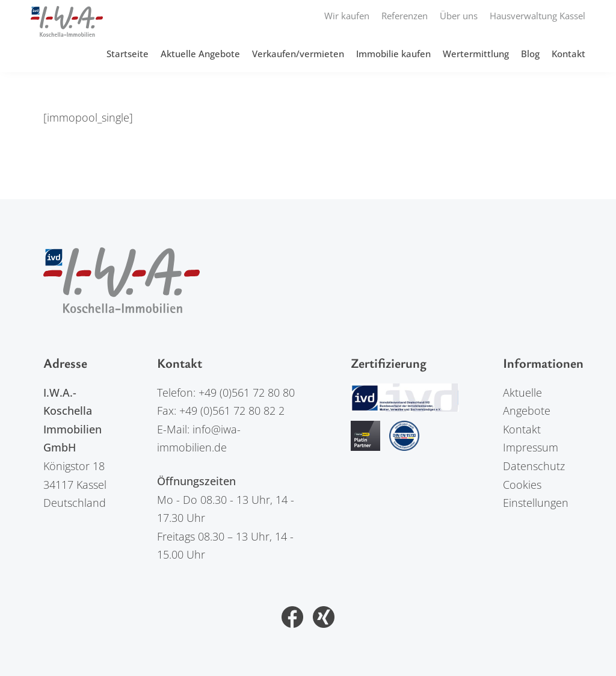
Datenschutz (534, 466)
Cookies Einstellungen (536, 494)
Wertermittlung (476, 54)
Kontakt (568, 54)
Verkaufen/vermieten (298, 54)
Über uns (459, 16)
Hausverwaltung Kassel (537, 16)
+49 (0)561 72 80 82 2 (232, 411)
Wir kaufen (347, 16)
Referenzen (405, 16)
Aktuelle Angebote (200, 54)
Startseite (128, 54)
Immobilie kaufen (393, 54)
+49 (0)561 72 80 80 (247, 392)
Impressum (531, 447)
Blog (530, 54)
